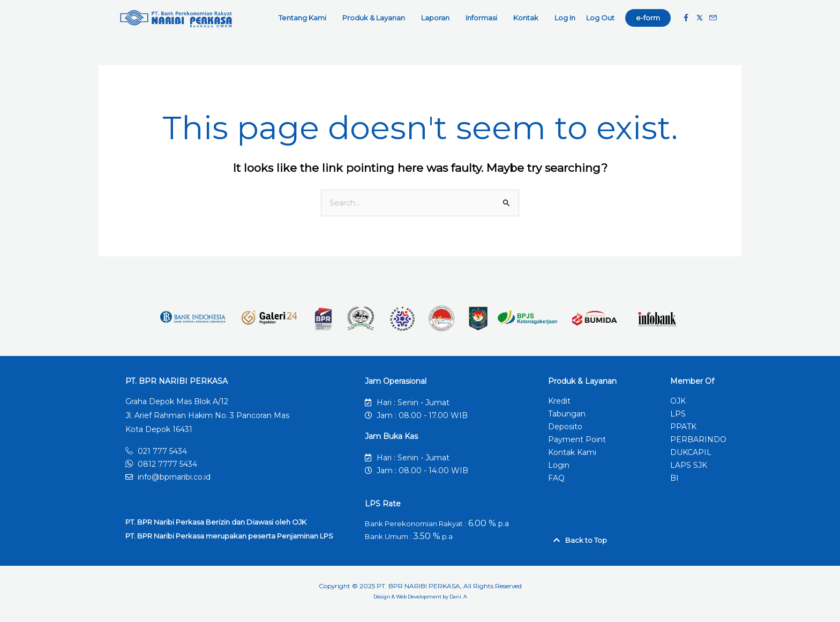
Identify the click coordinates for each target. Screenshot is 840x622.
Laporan (438, 18)
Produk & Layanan (376, 18)
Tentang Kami (305, 18)
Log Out (600, 18)
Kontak (528, 18)
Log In (565, 18)
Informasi (484, 18)
